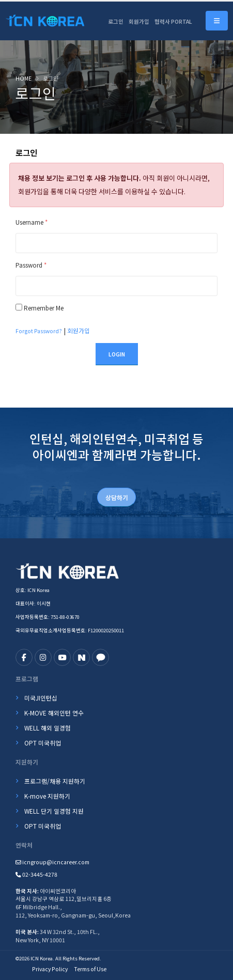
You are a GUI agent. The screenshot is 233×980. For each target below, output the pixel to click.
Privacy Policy (50, 969)
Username (32, 222)
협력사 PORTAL (173, 21)
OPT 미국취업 (43, 743)
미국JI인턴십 (41, 698)
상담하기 (117, 497)
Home (24, 78)
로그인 (116, 21)
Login (117, 354)
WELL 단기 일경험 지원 (54, 811)
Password (31, 265)
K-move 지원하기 (47, 796)
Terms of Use (90, 969)
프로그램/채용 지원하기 (55, 781)
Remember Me (44, 308)
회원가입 (139, 21)
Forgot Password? (39, 331)
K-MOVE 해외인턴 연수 (54, 713)
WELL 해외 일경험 (48, 728)
